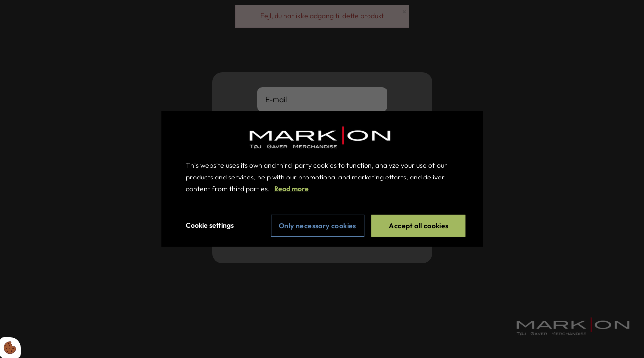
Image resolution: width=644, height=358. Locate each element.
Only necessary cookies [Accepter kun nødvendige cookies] (318, 226)
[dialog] (322, 179)
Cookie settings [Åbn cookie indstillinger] (210, 225)
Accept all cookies (418, 226)
